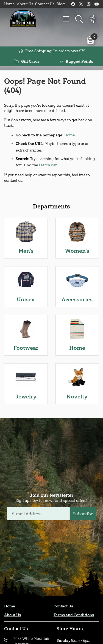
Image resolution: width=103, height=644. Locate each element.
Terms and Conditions (74, 615)
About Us (25, 4)
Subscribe (83, 514)
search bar (48, 165)
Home (9, 4)
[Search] (79, 19)
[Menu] (66, 19)
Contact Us (45, 4)
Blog (61, 4)
